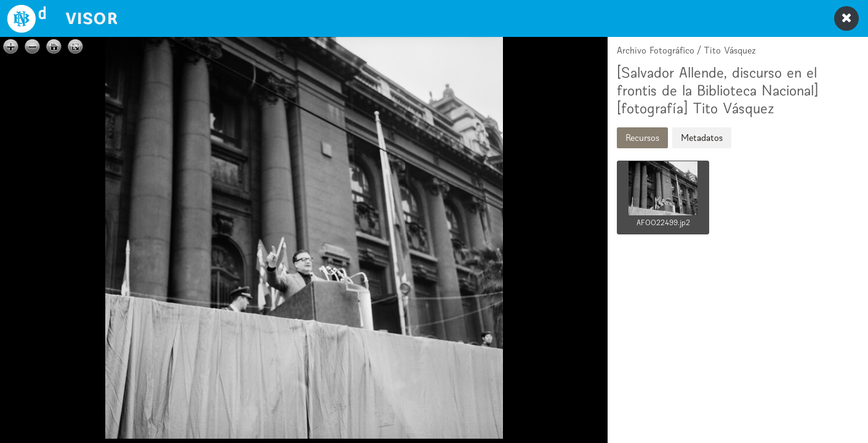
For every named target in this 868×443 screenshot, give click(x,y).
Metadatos (702, 138)
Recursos (642, 138)
